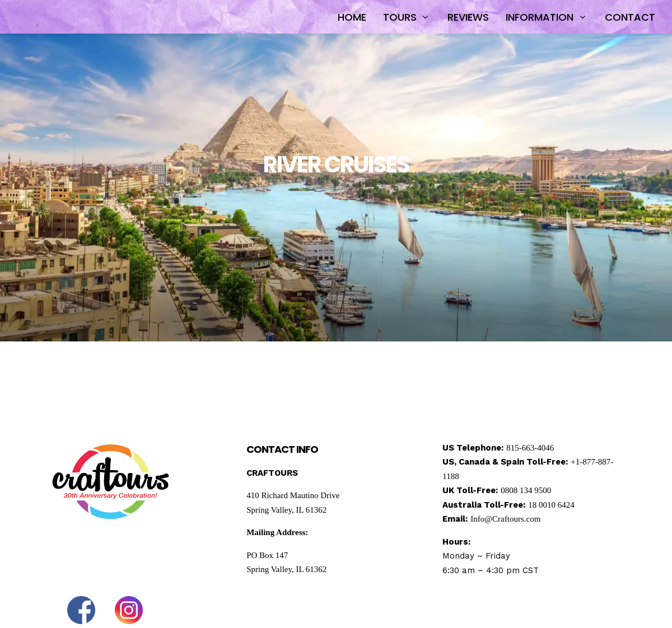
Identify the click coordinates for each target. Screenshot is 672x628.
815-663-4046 (530, 448)
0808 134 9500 (526, 490)
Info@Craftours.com (505, 519)
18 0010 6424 (551, 505)
